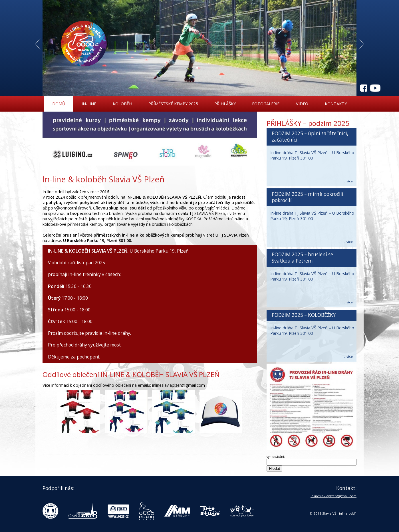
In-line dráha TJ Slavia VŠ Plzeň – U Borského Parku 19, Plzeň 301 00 (312, 155)
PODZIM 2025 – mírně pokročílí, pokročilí (308, 197)
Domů (59, 104)
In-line (89, 104)
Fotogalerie (266, 104)
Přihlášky (225, 104)
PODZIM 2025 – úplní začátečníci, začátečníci (310, 137)
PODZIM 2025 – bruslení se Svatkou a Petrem (302, 258)
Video (302, 104)
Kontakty (336, 104)
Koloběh (122, 104)
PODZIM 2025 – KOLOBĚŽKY (304, 315)
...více (348, 181)
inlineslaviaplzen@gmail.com (333, 496)
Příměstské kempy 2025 (173, 104)
